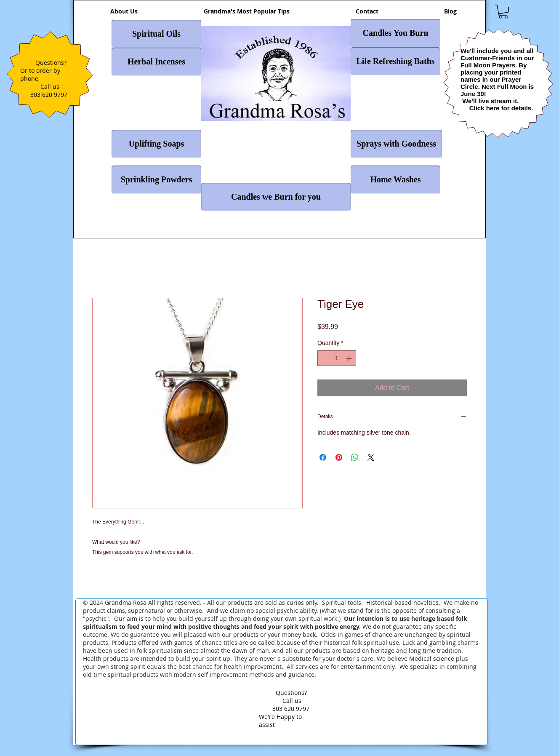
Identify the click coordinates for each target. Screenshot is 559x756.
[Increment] (350, 358)
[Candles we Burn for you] (276, 197)
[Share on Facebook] (323, 457)
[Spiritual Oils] (156, 34)
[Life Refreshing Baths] (395, 61)
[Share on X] (371, 457)
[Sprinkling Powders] (156, 180)
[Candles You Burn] (395, 33)
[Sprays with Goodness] (396, 144)
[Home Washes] (395, 180)
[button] (503, 12)
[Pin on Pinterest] (339, 457)
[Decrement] (324, 358)
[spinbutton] (337, 358)
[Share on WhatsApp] (355, 457)
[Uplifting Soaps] (156, 144)
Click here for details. (501, 108)
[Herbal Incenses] (156, 62)
